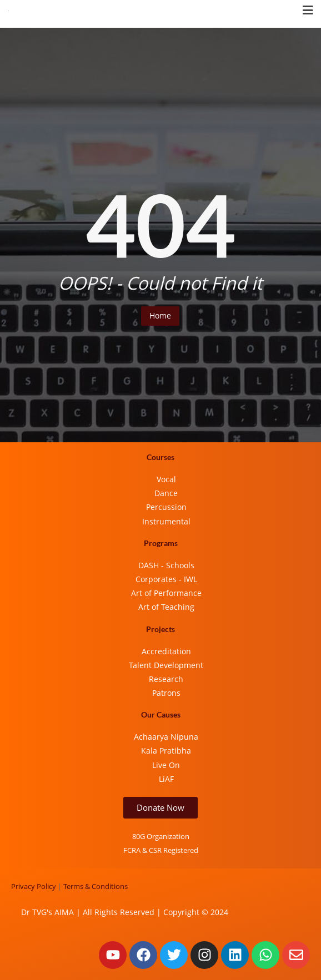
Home (160, 315)
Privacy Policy (34, 886)
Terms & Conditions (96, 886)
